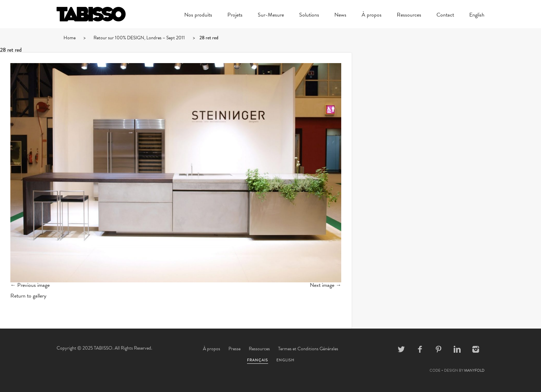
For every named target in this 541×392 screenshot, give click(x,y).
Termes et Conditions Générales (308, 349)
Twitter (401, 349)
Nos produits (198, 16)
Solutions (309, 16)
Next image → (326, 285)
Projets (235, 16)
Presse (234, 349)
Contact (445, 16)
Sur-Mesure (271, 16)
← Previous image (30, 285)
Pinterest (439, 349)
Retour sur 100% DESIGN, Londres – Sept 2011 (139, 38)
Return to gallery (28, 296)
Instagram (476, 349)
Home (70, 38)
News (340, 16)
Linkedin (457, 349)
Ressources (409, 16)
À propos (372, 16)
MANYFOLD (474, 370)
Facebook (420, 349)
